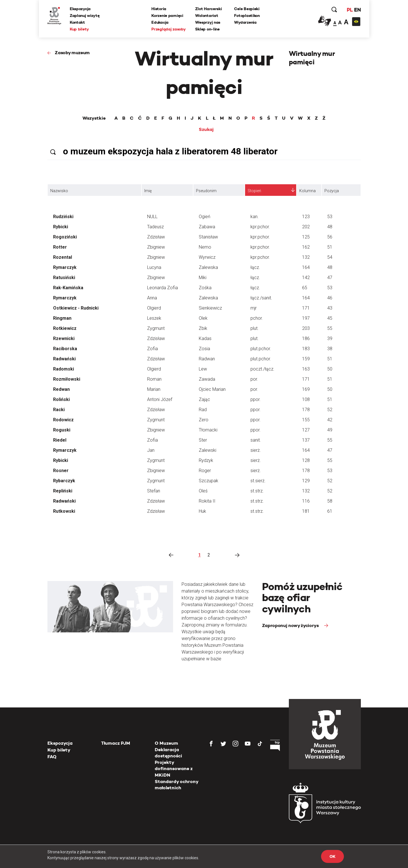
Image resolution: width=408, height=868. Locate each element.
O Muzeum (166, 743)
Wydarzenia (246, 22)
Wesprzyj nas (208, 22)
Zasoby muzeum (72, 53)
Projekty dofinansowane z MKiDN (174, 769)
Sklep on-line (208, 29)
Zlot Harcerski (209, 9)
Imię (148, 191)
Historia (159, 9)
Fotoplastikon (247, 16)
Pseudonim (206, 191)
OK (332, 856)
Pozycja (332, 191)
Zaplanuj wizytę (85, 16)
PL (350, 10)
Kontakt (78, 22)
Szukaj (206, 130)
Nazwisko (59, 191)
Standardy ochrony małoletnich (176, 785)
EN (357, 10)
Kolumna (307, 191)
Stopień (254, 191)
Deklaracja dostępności (168, 753)
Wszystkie (94, 118)
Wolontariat (207, 16)
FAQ (52, 757)
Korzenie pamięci (168, 16)
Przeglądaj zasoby (169, 29)
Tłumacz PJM (116, 743)
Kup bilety (80, 29)
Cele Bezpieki (247, 9)
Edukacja (160, 22)
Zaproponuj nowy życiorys (291, 625)
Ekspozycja (80, 9)
